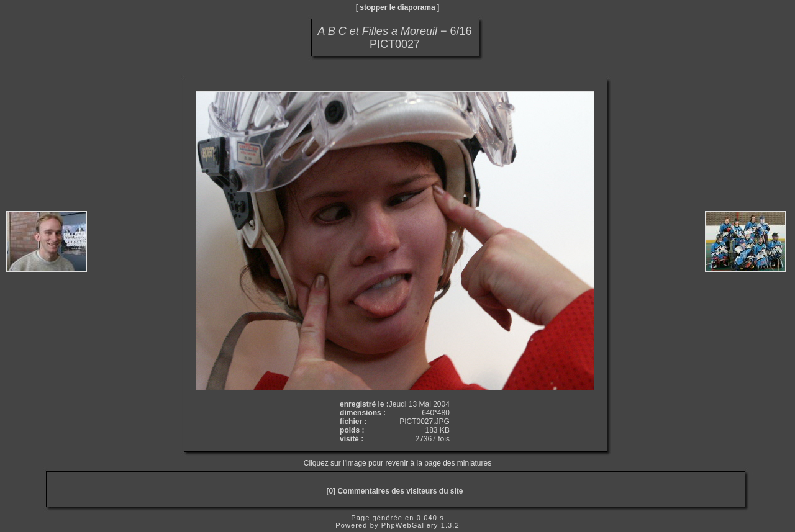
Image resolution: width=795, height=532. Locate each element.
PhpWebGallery (410, 525)
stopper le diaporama (397, 7)
